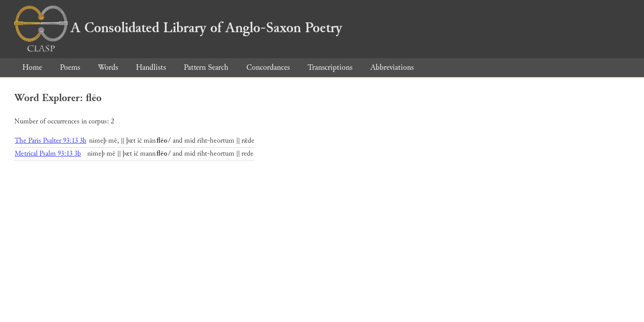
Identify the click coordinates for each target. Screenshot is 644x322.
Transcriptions (330, 67)
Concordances (268, 67)
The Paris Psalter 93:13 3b (51, 141)
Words (108, 67)
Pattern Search (206, 67)
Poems (70, 67)
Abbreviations (392, 67)
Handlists (151, 67)
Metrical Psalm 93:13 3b (48, 154)
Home (32, 67)
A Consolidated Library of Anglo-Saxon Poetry (178, 28)
